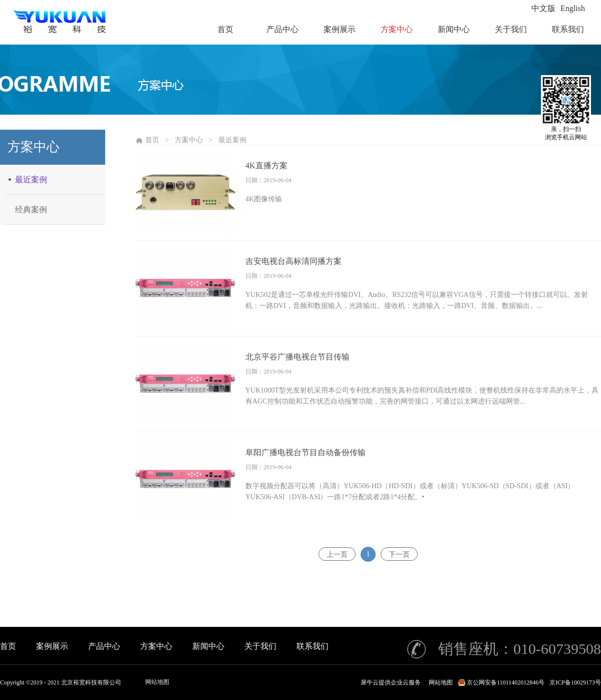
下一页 (399, 554)
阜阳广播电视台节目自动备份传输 (306, 452)
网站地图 (157, 682)
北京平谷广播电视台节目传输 (297, 357)
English (573, 8)
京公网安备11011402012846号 (506, 682)
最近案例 (232, 140)
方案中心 (189, 140)
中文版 (543, 8)
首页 (8, 646)
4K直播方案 (266, 165)
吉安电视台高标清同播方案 (293, 261)
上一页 (337, 554)
